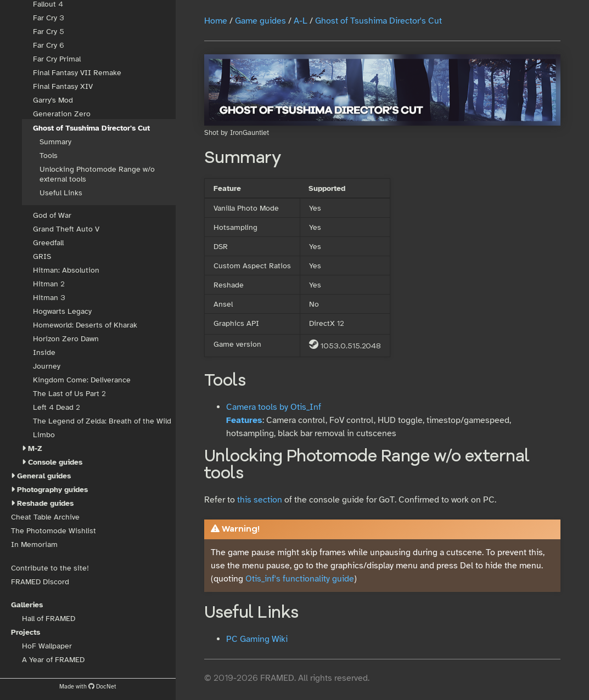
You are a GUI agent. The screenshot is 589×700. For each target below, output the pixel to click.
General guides (44, 476)
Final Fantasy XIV (63, 86)
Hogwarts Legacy (62, 311)
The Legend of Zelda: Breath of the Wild (102, 421)
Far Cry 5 (49, 32)
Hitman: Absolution (66, 270)
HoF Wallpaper (47, 646)
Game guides (260, 21)
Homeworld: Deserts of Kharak (85, 325)
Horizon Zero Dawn (66, 339)
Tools (49, 156)
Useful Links (61, 193)
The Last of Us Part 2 (69, 394)
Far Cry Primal (57, 59)
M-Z (35, 448)
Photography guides (52, 490)
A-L (301, 21)
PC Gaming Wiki (257, 639)
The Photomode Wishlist (54, 531)
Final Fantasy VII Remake (77, 73)
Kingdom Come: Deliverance (82, 380)
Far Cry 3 (49, 18)
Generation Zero (62, 114)
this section (260, 500)
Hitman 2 (49, 284)
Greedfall (48, 243)
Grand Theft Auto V (66, 229)
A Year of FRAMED (53, 660)
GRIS (42, 256)
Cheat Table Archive (45, 517)
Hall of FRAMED (49, 619)
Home (216, 21)
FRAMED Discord (40, 582)
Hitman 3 (49, 298)
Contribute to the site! (50, 568)
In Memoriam (34, 544)
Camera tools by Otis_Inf (274, 407)
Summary (55, 142)
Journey (47, 366)
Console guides (55, 462)
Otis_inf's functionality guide (300, 579)
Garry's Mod (53, 100)
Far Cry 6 (49, 45)
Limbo (44, 435)
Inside (44, 352)
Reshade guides (45, 503)
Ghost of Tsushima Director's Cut (91, 128)
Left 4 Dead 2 (56, 407)
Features (244, 420)
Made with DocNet (88, 686)
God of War (52, 215)
